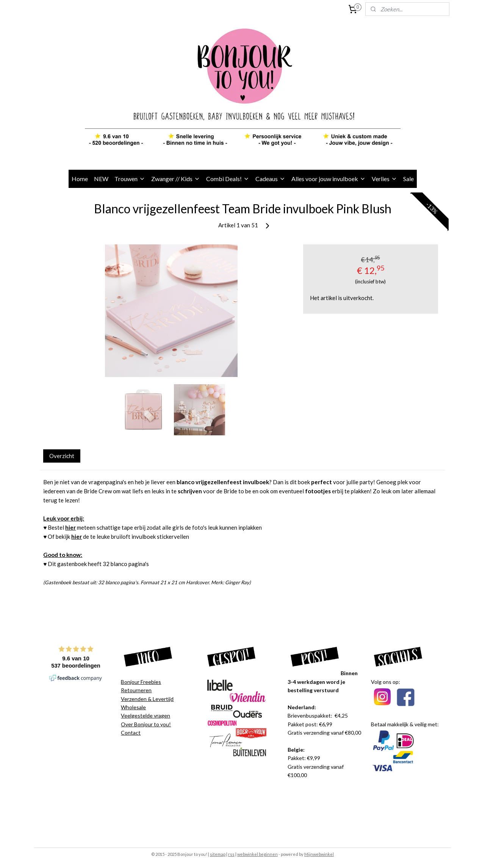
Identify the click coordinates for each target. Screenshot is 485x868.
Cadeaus (270, 179)
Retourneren (136, 690)
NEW (101, 179)
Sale (408, 179)
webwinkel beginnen (257, 854)
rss (231, 854)
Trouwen (130, 179)
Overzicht (62, 456)
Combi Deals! (228, 179)
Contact (131, 733)
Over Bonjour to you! (146, 724)
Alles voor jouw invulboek (329, 179)
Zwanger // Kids (176, 179)
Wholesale (133, 707)
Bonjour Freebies (141, 682)
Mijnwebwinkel (319, 854)
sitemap (218, 854)
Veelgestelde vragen (145, 716)
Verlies (384, 179)
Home (80, 179)
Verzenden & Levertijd (147, 699)
